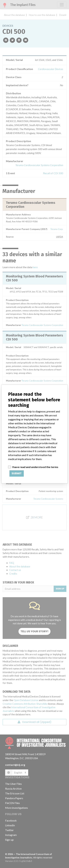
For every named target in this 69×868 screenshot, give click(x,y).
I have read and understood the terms (35, 467)
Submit (17, 473)
